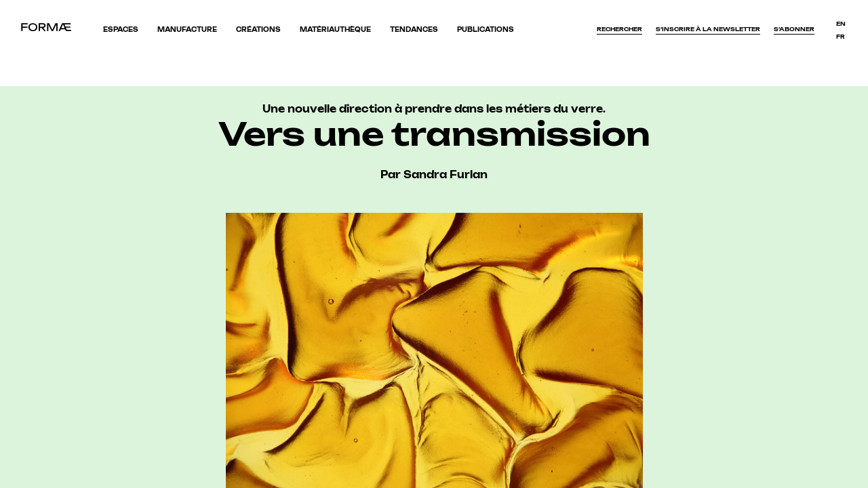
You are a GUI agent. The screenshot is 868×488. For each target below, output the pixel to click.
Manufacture (187, 29)
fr (841, 37)
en (841, 24)
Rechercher (619, 29)
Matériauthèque (335, 29)
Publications (486, 29)
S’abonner (794, 29)
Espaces (121, 29)
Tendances (414, 29)
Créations (258, 29)
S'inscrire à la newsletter (708, 29)
